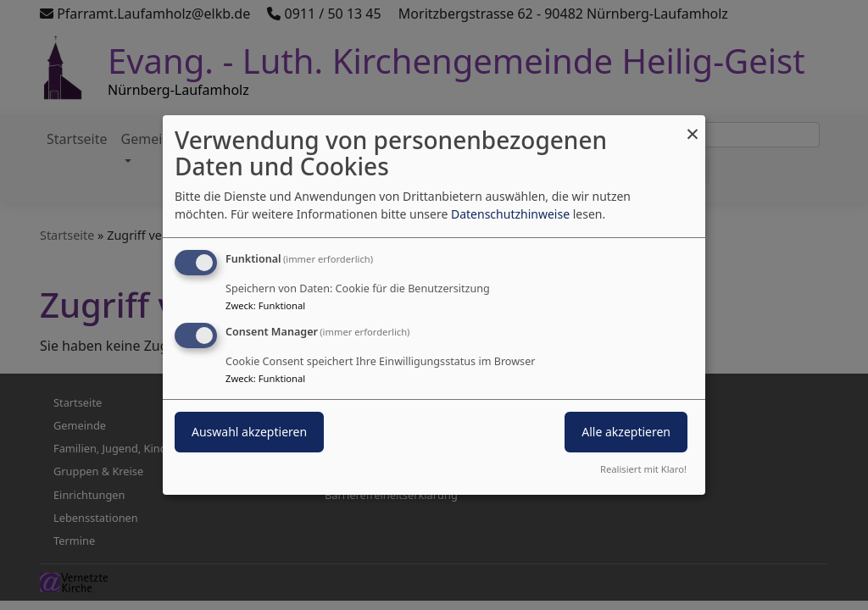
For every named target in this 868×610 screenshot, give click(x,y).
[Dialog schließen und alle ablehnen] (693, 126)
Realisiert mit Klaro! (643, 469)
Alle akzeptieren (626, 432)
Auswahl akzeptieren (249, 432)
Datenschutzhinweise (510, 214)
